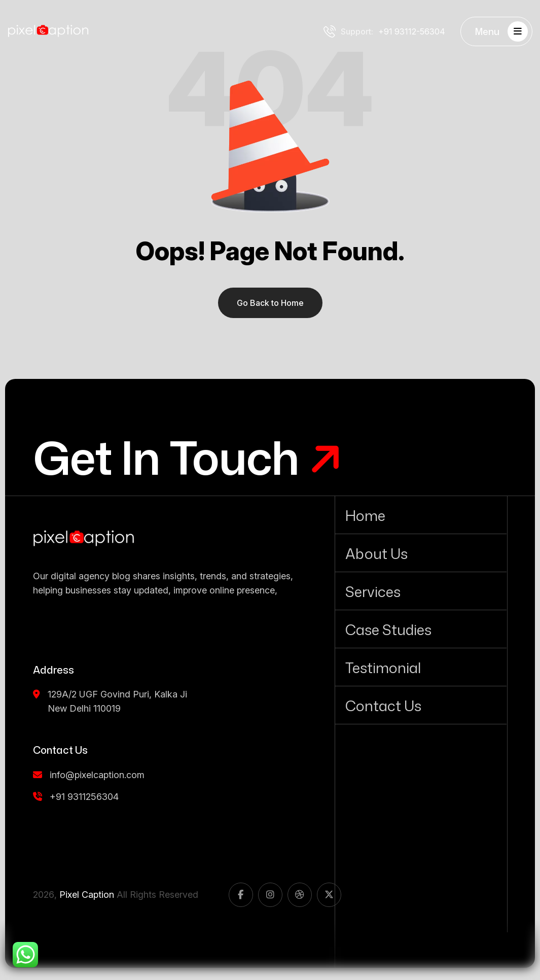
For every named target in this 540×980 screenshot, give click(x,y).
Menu (501, 31)
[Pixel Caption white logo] (48, 32)
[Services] (421, 591)
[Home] (421, 515)
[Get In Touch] (188, 458)
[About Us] (421, 553)
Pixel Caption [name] (87, 895)
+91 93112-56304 (384, 32)
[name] (84, 539)
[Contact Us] (421, 705)
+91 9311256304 (76, 797)
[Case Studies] (421, 629)
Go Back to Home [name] (270, 303)
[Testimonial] (421, 667)
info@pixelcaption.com (89, 775)
